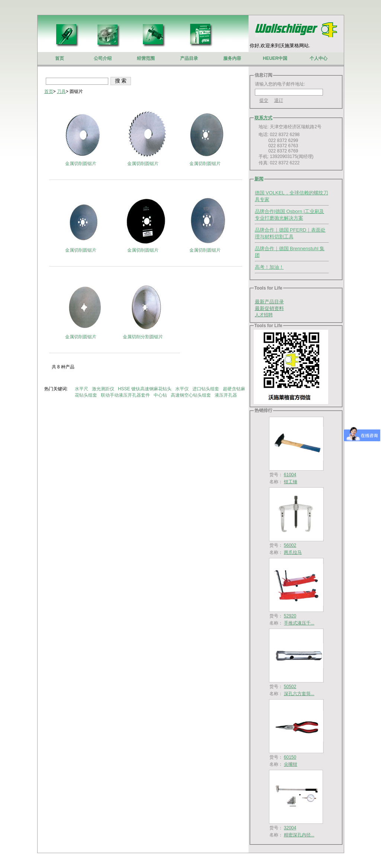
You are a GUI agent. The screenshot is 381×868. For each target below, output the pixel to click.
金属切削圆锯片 (81, 164)
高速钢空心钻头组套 (191, 395)
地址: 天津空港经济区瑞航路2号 (288, 127)
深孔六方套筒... (299, 694)
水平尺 (82, 389)
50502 (290, 687)
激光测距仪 (104, 389)
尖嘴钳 (291, 764)
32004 (290, 828)
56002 (290, 545)
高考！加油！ (269, 267)
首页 (49, 91)
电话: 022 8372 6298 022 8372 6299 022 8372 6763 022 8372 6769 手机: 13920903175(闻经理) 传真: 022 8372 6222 (284, 149)
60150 (290, 757)
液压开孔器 (226, 395)
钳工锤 (291, 482)
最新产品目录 (269, 302)
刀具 (61, 91)
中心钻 (161, 395)
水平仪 (183, 389)
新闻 (259, 179)
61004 (290, 475)
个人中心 (318, 58)
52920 (290, 616)
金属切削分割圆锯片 (143, 337)
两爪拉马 (293, 552)
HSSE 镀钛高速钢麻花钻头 (145, 389)
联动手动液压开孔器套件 (126, 395)
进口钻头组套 (206, 389)
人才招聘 (264, 315)
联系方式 (263, 118)
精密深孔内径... (299, 835)
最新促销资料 (269, 308)
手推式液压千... (299, 623)
